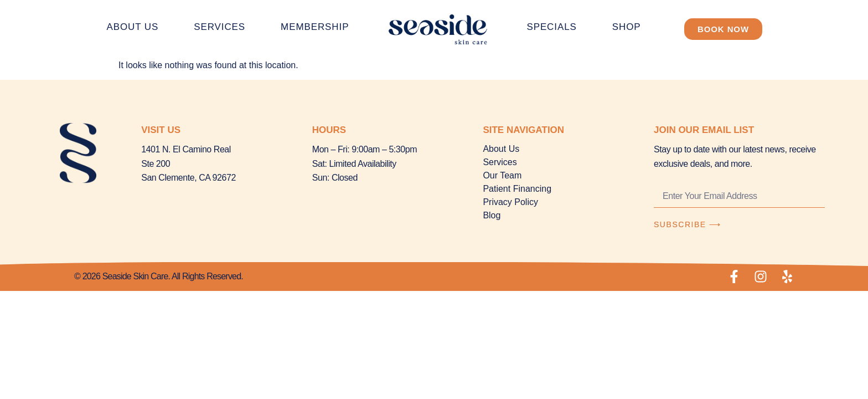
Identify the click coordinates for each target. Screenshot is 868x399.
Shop (627, 27)
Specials (551, 27)
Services (219, 27)
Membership (315, 27)
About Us (132, 27)
